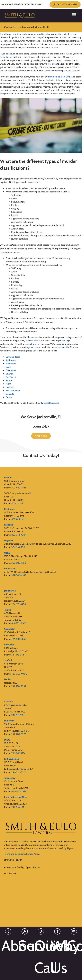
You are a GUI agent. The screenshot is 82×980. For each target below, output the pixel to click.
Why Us (57, 957)
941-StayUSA (18, 807)
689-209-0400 (19, 674)
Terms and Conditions (15, 854)
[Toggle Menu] (74, 15)
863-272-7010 (18, 535)
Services (25, 946)
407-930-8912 (19, 488)
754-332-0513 (18, 772)
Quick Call (41, 957)
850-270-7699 (19, 791)
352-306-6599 (19, 575)
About (8, 946)
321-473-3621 (18, 655)
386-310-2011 (18, 547)
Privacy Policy (33, 854)
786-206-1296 (18, 753)
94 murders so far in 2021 (58, 77)
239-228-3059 (19, 686)
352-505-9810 (19, 563)
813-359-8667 (18, 623)
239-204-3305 (19, 734)
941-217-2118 (17, 715)
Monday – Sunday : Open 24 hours (23, 867)
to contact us (6, 57)
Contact (74, 946)
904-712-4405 (19, 604)
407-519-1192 (18, 503)
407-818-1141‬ (18, 519)
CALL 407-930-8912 (65, 4)
